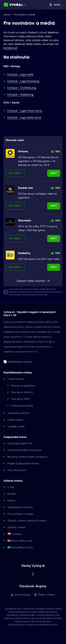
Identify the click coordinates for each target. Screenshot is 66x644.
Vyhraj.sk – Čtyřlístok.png (22, 88)
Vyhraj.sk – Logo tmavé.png (23, 81)
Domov (7, 15)
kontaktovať (10, 48)
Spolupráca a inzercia (20, 507)
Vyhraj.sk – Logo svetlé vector (24, 117)
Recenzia (15, 173)
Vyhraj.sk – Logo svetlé (20, 74)
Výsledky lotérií (16, 426)
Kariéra (11, 500)
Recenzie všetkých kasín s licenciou (27, 457)
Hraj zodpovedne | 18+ (20, 443)
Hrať (54, 173)
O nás (11, 487)
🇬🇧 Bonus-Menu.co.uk (20, 541)
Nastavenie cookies (20, 362)
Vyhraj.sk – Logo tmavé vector (25, 111)
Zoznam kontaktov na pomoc (25, 450)
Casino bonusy (16, 379)
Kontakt (12, 494)
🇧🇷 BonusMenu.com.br (20, 547)
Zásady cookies (16, 527)
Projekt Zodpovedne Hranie (23, 463)
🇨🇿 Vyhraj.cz (15, 534)
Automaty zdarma (18, 413)
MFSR (34, 352)
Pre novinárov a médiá (20, 514)
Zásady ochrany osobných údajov (27, 521)
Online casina (15, 420)
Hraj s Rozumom (17, 470)
